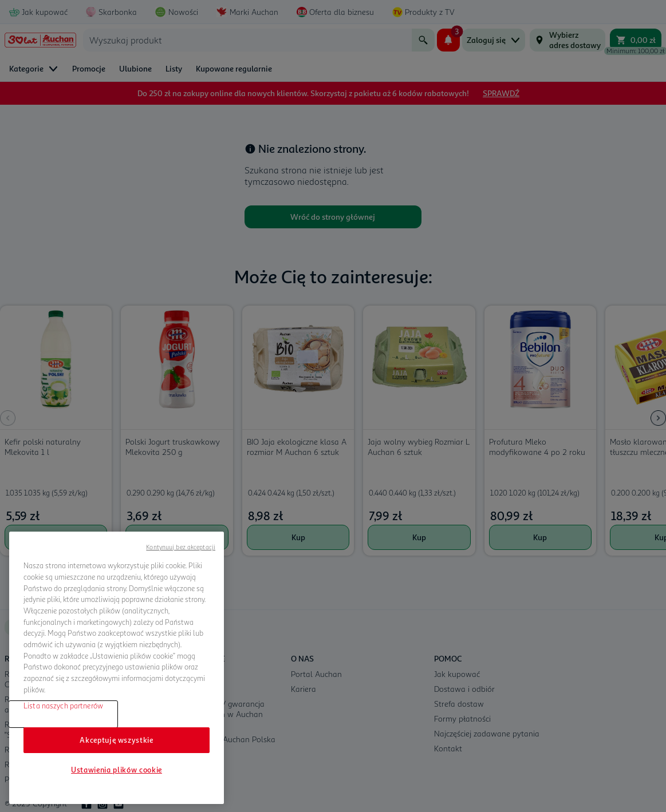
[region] (117, 668)
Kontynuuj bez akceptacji (181, 547)
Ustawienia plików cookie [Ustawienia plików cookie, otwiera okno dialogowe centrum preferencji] (117, 770)
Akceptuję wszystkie (116, 740)
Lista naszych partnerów (63, 706)
